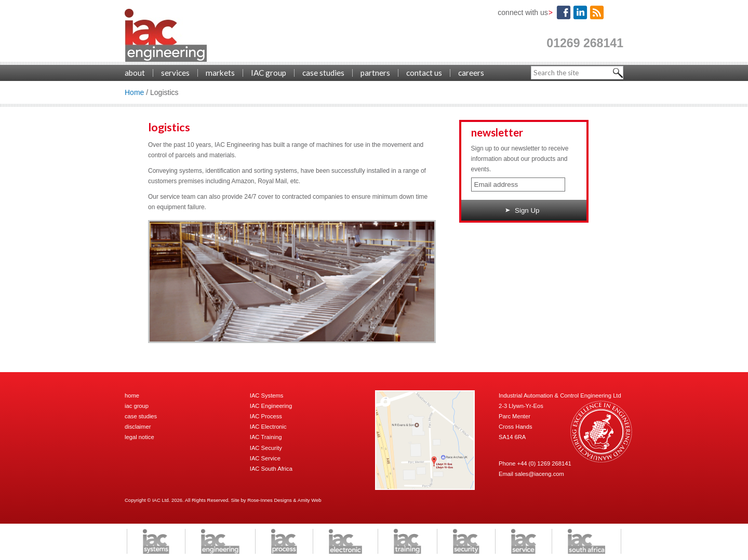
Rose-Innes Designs (270, 500)
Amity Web (310, 500)
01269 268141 (585, 43)
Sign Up (522, 210)
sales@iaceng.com (539, 474)
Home (134, 92)
